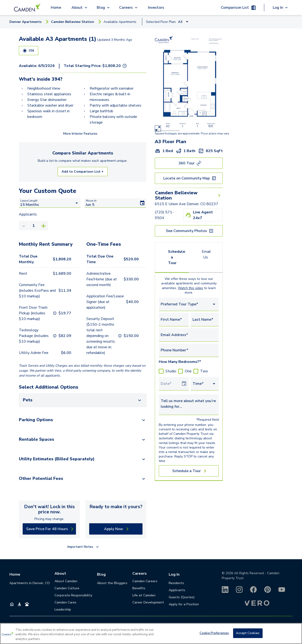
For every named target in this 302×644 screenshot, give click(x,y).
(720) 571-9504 (164, 215)
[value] (34, 226)
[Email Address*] (189, 335)
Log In (174, 574)
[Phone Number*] (189, 350)
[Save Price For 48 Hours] (49, 529)
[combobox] (189, 304)
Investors (156, 8)
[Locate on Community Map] (189, 178)
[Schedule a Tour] (189, 471)
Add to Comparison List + (83, 172)
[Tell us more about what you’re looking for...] (189, 404)
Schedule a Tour (177, 257)
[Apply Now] (116, 529)
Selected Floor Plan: (161, 22)
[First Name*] (174, 320)
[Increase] (43, 226)
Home (56, 8)
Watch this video (191, 288)
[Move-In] (115, 203)
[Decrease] (24, 226)
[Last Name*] (205, 320)
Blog (101, 574)
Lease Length (29, 201)
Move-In (91, 201)
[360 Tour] (189, 163)
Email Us (206, 254)
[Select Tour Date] (171, 384)
